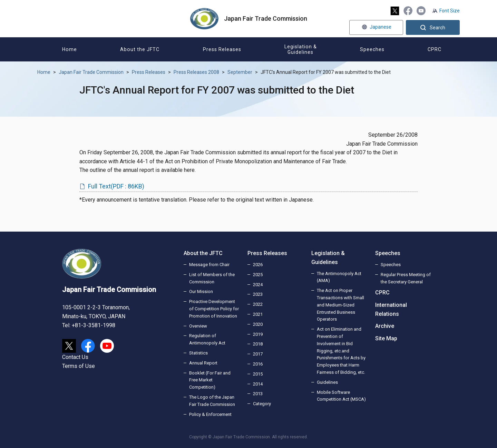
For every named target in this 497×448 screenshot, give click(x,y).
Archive (385, 326)
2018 (258, 344)
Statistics (198, 353)
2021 (258, 314)
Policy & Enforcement (210, 414)
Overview (198, 326)
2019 (258, 334)
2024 (258, 285)
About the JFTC (203, 253)
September (240, 72)
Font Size (450, 11)
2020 (258, 324)
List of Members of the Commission (212, 278)
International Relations (391, 309)
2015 (258, 374)
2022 (258, 304)
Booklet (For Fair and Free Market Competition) (210, 380)
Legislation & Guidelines (328, 258)
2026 (258, 265)
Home (44, 72)
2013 (258, 394)
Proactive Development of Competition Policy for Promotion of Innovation (214, 309)
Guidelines (327, 382)
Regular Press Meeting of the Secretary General (406, 278)
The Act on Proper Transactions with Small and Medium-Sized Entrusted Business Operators (340, 305)
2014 (258, 384)
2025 (258, 275)
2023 (258, 294)
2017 (258, 354)
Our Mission (201, 291)
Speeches (388, 253)
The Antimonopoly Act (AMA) (339, 277)
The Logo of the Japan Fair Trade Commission (212, 401)
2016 (258, 364)
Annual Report (203, 363)
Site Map (386, 338)
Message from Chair (209, 265)
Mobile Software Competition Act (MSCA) (341, 396)
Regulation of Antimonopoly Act (207, 339)
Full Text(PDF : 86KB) (116, 186)
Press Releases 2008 (196, 72)
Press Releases (149, 72)
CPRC (382, 293)
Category (262, 404)
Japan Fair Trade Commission (91, 72)
